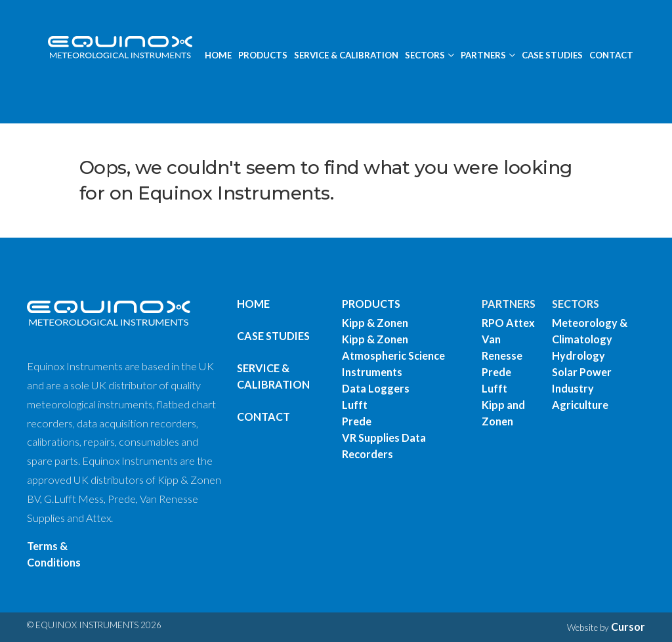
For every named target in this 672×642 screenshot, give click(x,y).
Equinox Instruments (234, 193)
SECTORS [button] (425, 55)
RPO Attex (508, 323)
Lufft (355, 405)
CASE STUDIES (552, 55)
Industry (573, 388)
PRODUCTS (263, 55)
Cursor (628, 627)
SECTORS (576, 304)
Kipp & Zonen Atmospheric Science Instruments (393, 355)
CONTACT (611, 55)
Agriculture (580, 405)
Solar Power (582, 372)
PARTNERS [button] (483, 55)
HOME (218, 55)
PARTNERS (509, 304)
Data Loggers (376, 388)
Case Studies (273, 336)
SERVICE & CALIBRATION (346, 55)
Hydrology (578, 355)
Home (253, 304)
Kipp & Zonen (375, 323)
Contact (263, 417)
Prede (357, 421)
